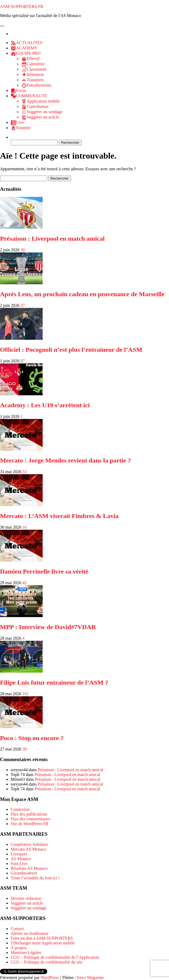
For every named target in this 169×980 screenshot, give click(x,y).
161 (26, 694)
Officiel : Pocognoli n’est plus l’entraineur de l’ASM (71, 350)
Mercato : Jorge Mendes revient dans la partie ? (65, 460)
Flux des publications (29, 814)
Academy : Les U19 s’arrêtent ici (45, 405)
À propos (19, 948)
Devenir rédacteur (26, 898)
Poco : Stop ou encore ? (32, 738)
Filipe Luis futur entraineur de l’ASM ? (54, 682)
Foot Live (19, 864)
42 (25, 583)
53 (25, 472)
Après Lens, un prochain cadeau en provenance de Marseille (82, 294)
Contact (17, 929)
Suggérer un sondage (29, 908)
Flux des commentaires (30, 819)
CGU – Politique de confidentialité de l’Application (55, 957)
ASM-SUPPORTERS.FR (22, 7)
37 (23, 305)
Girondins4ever (24, 873)
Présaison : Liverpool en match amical (52, 239)
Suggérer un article (27, 903)
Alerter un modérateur (30, 933)
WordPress (50, 977)
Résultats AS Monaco (29, 868)
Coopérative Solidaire (29, 844)
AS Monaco (21, 859)
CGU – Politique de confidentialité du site (47, 962)
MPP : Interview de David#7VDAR (48, 627)
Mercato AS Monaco (28, 849)
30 (23, 250)
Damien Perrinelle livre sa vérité (44, 571)
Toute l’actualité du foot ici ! (35, 878)
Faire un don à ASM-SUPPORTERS (42, 938)
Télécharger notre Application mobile (43, 943)
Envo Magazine (90, 977)
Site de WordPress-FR (30, 824)
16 (25, 527)
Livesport (19, 854)
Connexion (20, 809)
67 (23, 361)
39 (25, 749)
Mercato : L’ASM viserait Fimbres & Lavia (59, 516)
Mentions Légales (26, 953)
